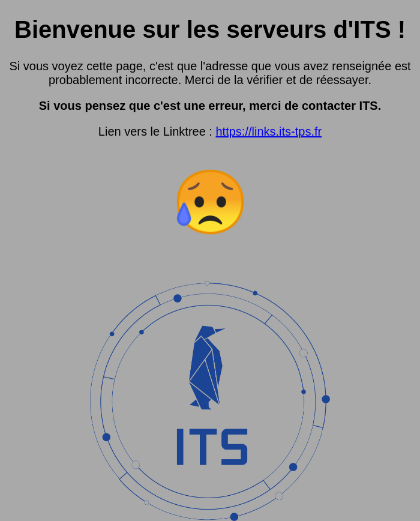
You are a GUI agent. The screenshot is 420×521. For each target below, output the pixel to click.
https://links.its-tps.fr (268, 131)
